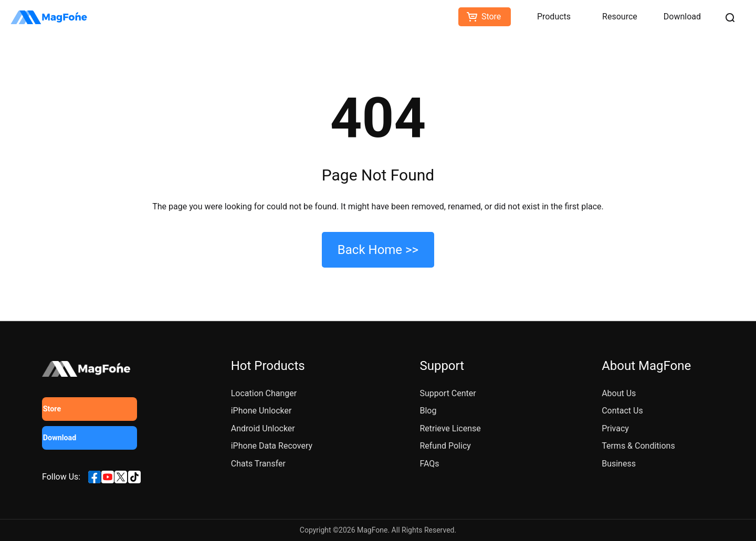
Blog (428, 411)
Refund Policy (445, 446)
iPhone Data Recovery (272, 446)
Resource (620, 17)
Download (682, 17)
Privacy (615, 428)
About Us (619, 393)
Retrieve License (450, 428)
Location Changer (264, 393)
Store (491, 17)
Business (619, 464)
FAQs (429, 464)
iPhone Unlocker (261, 411)
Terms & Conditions (638, 446)
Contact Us (622, 411)
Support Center (448, 393)
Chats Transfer (258, 464)
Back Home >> (378, 250)
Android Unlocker (263, 428)
